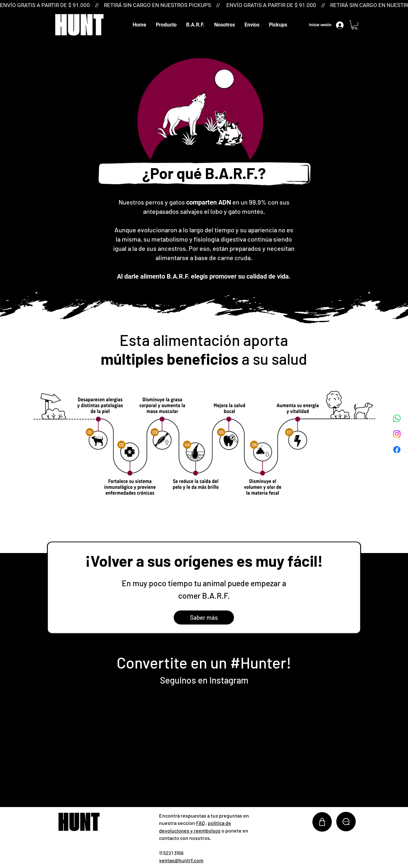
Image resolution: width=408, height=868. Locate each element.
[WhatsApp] (397, 418)
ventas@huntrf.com (181, 860)
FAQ (200, 823)
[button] (166, 25)
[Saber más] (204, 617)
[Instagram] (397, 434)
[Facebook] (397, 450)
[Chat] (346, 822)
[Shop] (322, 822)
